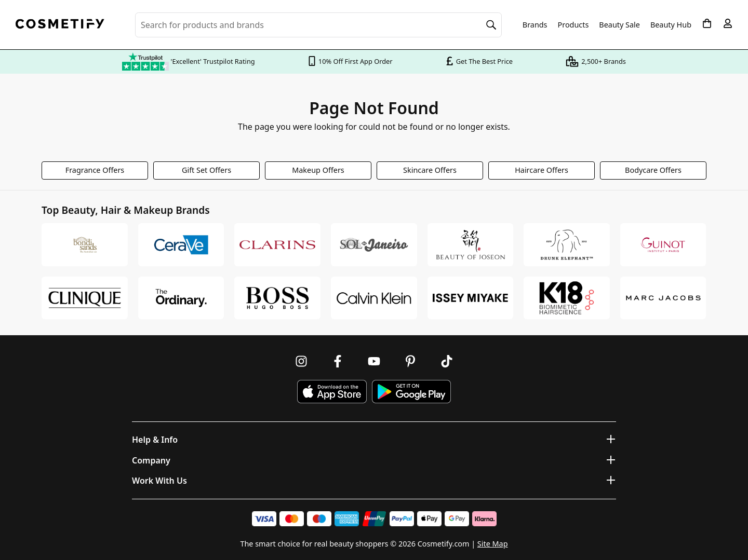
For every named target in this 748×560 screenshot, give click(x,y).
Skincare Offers (430, 170)
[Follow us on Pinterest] (410, 361)
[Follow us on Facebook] (338, 361)
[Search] (491, 25)
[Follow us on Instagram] (301, 361)
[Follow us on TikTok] (447, 361)
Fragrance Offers (95, 170)
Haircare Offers (542, 170)
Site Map (493, 544)
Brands (535, 25)
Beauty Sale (619, 25)
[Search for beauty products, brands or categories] (318, 25)
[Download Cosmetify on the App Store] (332, 392)
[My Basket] (707, 23)
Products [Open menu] (573, 25)
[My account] (728, 23)
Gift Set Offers (206, 170)
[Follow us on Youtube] (374, 361)
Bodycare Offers (653, 170)
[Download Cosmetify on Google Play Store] (411, 392)
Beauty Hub (671, 25)
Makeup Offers (318, 170)
